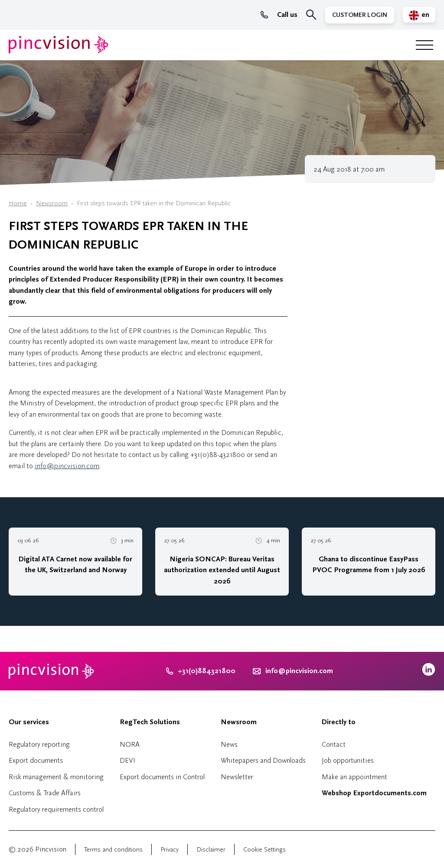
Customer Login (360, 15)
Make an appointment (354, 777)
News (229, 744)
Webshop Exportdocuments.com (374, 793)
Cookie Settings (264, 850)
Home (18, 203)
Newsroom (52, 203)
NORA (130, 744)
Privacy (170, 850)
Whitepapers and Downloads (263, 760)
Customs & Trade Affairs (45, 793)
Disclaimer (211, 850)
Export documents (36, 760)
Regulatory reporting (39, 744)
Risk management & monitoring (56, 777)
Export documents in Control (162, 777)
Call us (279, 15)
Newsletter (237, 777)
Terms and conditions (113, 850)
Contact (334, 744)
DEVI (127, 760)
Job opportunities (348, 760)
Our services (29, 722)
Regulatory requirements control (56, 809)
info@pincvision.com (67, 466)
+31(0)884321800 (201, 671)
